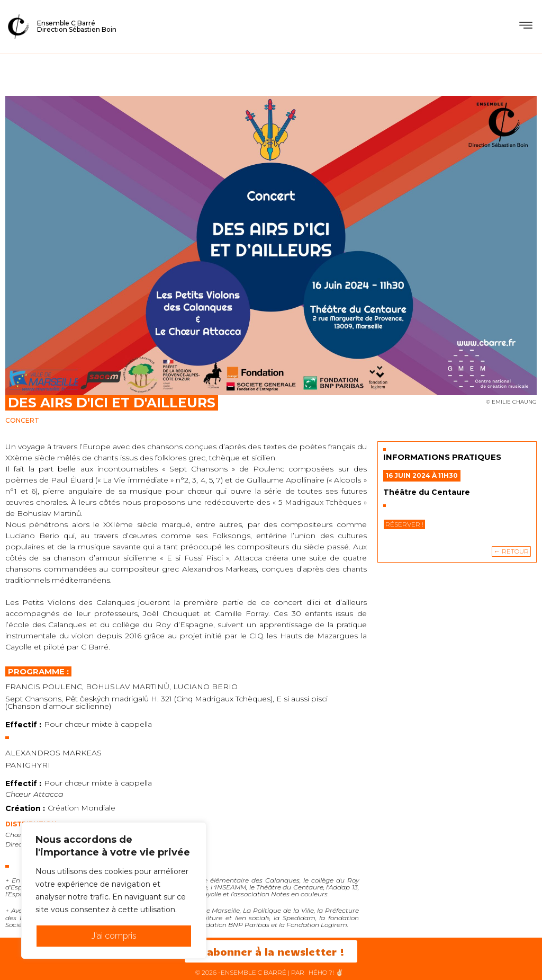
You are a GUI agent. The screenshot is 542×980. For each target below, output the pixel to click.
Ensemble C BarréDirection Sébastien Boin (77, 26)
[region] (114, 890)
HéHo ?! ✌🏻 (326, 972)
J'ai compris (114, 936)
